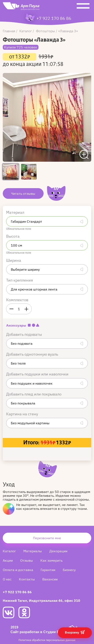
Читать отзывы (23, 193)
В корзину (75, 632)
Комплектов (17, 300)
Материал (16, 212)
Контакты (27, 579)
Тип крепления (20, 280)
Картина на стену (23, 414)
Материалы (33, 551)
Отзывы (27, 560)
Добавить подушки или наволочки (38, 374)
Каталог (9, 551)
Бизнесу (69, 570)
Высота (13, 236)
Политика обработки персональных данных (47, 640)
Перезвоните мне (47, 538)
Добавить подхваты (24, 334)
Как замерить (51, 560)
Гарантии (48, 570)
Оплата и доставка (18, 570)
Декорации (58, 551)
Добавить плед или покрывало (34, 394)
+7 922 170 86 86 (54, 18)
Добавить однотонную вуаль (33, 354)
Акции (8, 560)
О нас (7, 579)
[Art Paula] (21, 7)
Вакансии (50, 579)
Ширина (14, 260)
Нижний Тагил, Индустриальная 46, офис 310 (41, 600)
